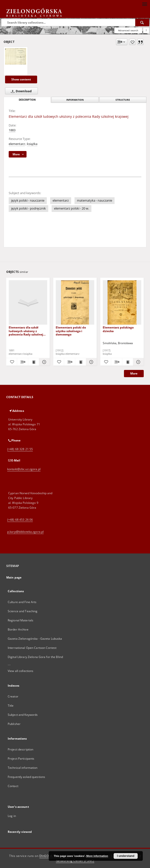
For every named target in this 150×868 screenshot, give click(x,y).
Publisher (14, 724)
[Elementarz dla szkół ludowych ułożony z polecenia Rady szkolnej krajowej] (16, 56)
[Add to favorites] (132, 42)
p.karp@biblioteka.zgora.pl (25, 532)
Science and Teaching (23, 611)
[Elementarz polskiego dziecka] (122, 303)
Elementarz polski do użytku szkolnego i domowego (71, 331)
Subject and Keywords (23, 715)
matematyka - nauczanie (95, 201)
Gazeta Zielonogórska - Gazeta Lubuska (35, 639)
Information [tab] (75, 100)
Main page (14, 577)
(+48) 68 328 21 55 (20, 449)
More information (97, 856)
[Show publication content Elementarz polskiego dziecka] (128, 362)
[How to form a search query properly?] (146, 30)
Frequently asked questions (26, 777)
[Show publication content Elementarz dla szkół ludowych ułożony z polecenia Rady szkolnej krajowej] (34, 362)
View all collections (20, 671)
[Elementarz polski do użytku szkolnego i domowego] (75, 303)
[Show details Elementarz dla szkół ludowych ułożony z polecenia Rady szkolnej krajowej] (44, 362)
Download (20, 91)
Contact (13, 786)
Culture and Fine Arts (22, 602)
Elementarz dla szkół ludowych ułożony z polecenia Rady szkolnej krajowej (26, 331)
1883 (12, 130)
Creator (13, 696)
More (134, 373)
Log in (12, 816)
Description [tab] (27, 100)
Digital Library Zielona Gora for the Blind (35, 657)
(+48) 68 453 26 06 (20, 520)
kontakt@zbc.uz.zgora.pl (24, 469)
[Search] (142, 22)
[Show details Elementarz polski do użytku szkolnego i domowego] (91, 362)
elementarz (17, 144)
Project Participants (21, 759)
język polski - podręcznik (28, 208)
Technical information (23, 768)
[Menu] (144, 4)
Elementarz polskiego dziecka (118, 329)
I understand (126, 856)
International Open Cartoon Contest (32, 648)
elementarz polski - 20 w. (72, 208)
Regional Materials (20, 620)
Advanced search (128, 30)
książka (32, 144)
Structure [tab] (123, 100)
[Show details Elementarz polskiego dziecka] (138, 362)
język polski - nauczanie (28, 201)
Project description (20, 749)
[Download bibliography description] (22, 362)
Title (11, 706)
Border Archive (18, 629)
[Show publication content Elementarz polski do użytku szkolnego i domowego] (81, 362)
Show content (21, 79)
